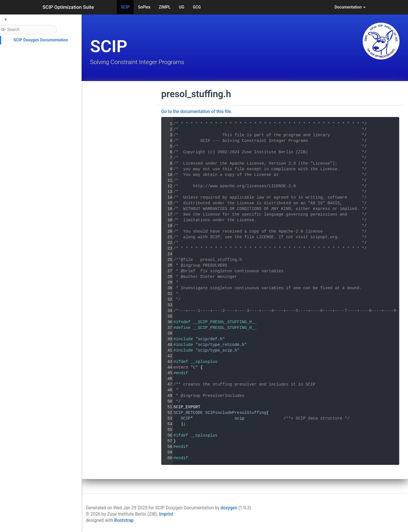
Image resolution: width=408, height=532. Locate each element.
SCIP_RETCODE (188, 413)
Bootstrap (124, 520)
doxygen (229, 508)
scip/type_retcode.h (221, 345)
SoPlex (144, 7)
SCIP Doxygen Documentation (41, 40)
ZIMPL (165, 7)
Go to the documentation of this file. (197, 112)
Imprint (166, 514)
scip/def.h (210, 339)
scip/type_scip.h (217, 350)
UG (182, 7)
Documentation (350, 7)
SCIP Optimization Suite (68, 7)
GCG (197, 7)
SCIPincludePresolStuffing (236, 413)
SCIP (125, 7)
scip (240, 418)
